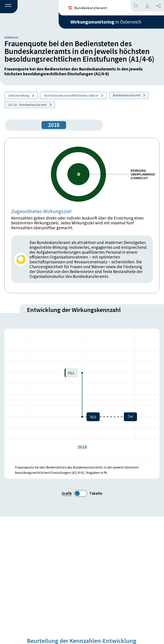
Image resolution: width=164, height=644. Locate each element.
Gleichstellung (21, 95)
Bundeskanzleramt (129, 95)
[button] (9, 7)
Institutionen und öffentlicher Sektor (73, 95)
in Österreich (106, 22)
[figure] (82, 395)
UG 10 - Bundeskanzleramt (30, 105)
